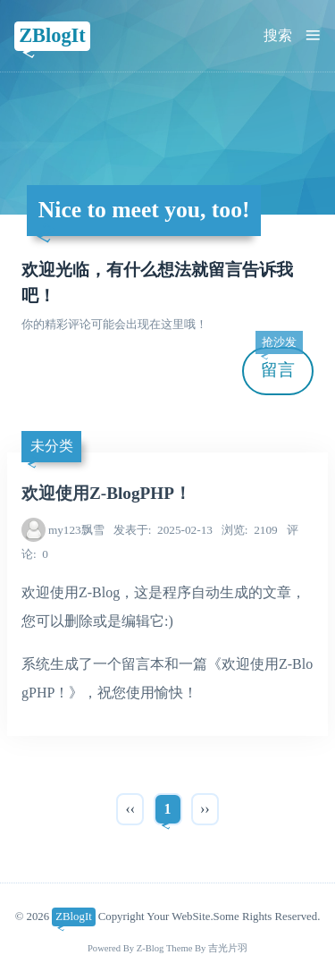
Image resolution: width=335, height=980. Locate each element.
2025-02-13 (163, 530)
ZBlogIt (52, 35)
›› (205, 809)
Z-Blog (151, 948)
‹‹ (130, 809)
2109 (250, 530)
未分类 (52, 446)
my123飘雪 (76, 530)
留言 (279, 363)
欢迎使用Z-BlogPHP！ (106, 493)
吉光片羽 (228, 948)
